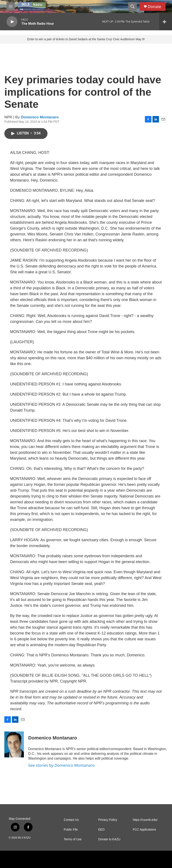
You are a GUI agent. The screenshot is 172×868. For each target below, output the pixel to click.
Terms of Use (73, 839)
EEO (102, 830)
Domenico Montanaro (40, 117)
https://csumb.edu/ (145, 820)
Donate (154, 7)
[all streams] (166, 22)
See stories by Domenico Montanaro (61, 765)
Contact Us (71, 820)
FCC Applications (144, 830)
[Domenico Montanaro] (14, 744)
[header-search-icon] (133, 6)
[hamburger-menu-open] (11, 6)
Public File (71, 830)
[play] (12, 22)
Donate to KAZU (109, 839)
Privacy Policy (108, 820)
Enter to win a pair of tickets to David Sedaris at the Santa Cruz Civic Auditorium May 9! (86, 39)
